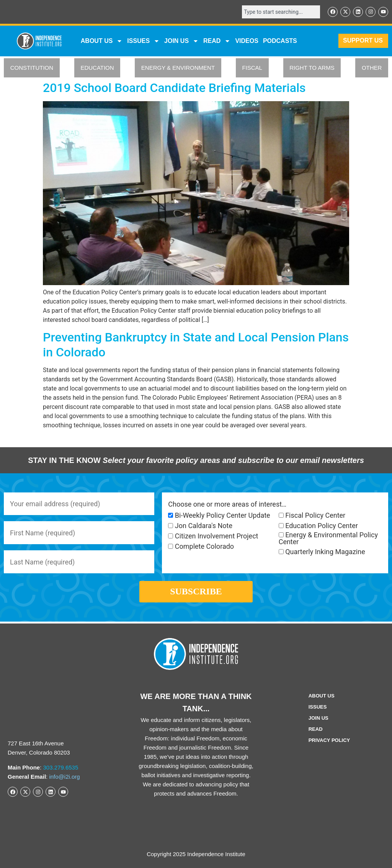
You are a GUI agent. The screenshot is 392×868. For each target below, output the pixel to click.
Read (316, 729)
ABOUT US (102, 41)
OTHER (372, 68)
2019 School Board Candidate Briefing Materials (174, 88)
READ (217, 41)
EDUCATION (97, 68)
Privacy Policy (329, 741)
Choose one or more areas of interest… (227, 504)
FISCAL (252, 68)
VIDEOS (247, 41)
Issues (143, 41)
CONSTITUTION (32, 68)
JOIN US (181, 41)
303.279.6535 (61, 767)
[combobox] (281, 12)
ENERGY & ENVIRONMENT (178, 68)
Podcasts (280, 41)
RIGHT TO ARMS (312, 68)
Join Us (318, 718)
